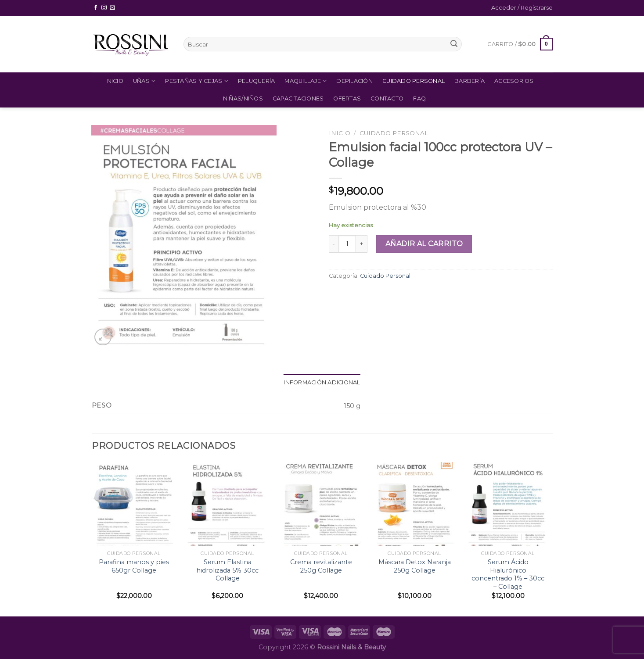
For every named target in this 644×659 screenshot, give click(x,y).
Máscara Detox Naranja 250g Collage (415, 566)
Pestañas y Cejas (197, 81)
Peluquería (257, 81)
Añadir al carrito (424, 244)
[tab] (322, 383)
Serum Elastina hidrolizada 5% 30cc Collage (227, 570)
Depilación (354, 81)
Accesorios (514, 81)
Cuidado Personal (414, 81)
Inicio (114, 81)
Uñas (144, 81)
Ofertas (347, 98)
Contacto (387, 98)
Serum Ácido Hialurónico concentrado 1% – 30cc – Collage (508, 574)
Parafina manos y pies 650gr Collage (134, 566)
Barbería (470, 81)
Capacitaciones (298, 98)
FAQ (419, 98)
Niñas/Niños (243, 98)
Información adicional (322, 382)
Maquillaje (306, 81)
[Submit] (454, 44)
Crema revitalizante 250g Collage (321, 566)
